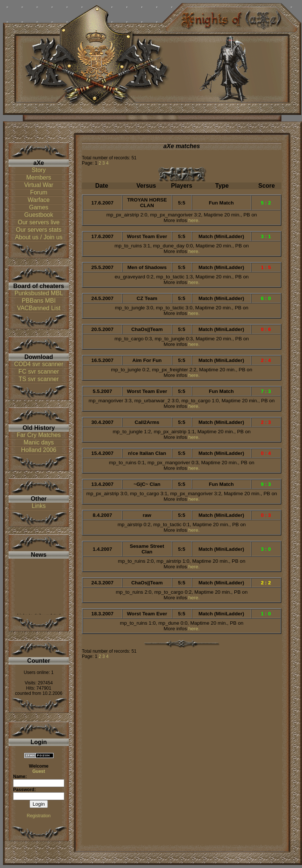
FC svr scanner (38, 371)
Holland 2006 (38, 450)
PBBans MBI (39, 301)
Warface (39, 200)
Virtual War (38, 185)
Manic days (39, 442)
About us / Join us (39, 237)
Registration (38, 816)
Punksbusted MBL (39, 293)
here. (194, 220)
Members (39, 177)
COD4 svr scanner (39, 364)
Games (39, 207)
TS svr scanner (39, 379)
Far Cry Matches (38, 435)
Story (39, 170)
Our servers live (38, 222)
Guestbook (39, 215)
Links (39, 506)
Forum (38, 192)
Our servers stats (39, 230)
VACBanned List (38, 308)
